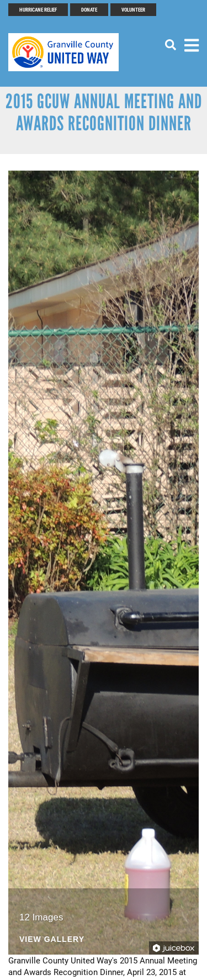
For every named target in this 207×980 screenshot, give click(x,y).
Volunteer (133, 9)
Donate (89, 9)
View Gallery (52, 939)
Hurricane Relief (38, 9)
